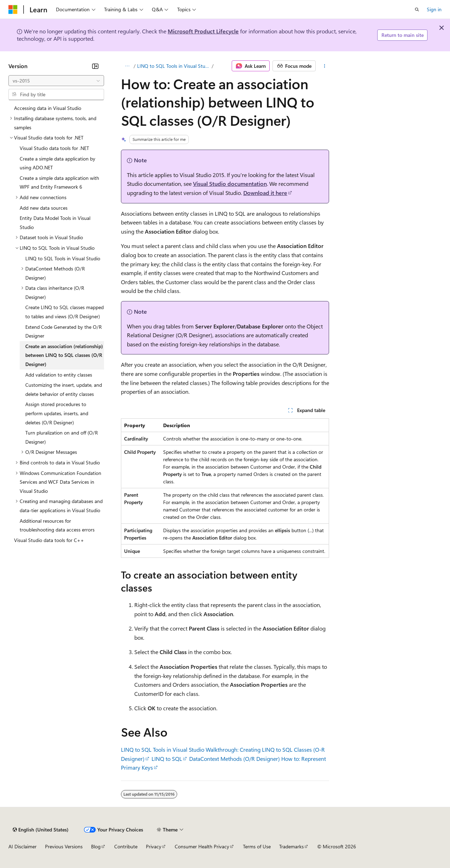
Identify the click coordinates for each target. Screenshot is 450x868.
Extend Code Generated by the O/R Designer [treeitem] (63, 331)
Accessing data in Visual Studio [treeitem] (48, 108)
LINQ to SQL (167, 759)
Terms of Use (257, 846)
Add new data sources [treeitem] (44, 208)
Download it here (265, 193)
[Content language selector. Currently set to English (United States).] (41, 830)
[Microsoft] (13, 9)
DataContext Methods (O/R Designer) (234, 759)
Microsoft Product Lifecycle (203, 31)
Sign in (434, 9)
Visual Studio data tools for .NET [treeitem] (54, 148)
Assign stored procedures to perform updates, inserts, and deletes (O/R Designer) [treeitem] (57, 413)
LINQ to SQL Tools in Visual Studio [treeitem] (63, 258)
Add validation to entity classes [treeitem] (59, 375)
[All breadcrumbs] (127, 66)
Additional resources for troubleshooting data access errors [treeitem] (57, 525)
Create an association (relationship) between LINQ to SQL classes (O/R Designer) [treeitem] (64, 355)
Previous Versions (64, 846)
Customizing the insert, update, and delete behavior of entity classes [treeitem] (64, 389)
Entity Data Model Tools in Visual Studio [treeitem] (55, 223)
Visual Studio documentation (230, 184)
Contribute (126, 846)
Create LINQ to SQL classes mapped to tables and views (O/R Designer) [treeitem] (65, 312)
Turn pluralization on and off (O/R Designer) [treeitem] (62, 437)
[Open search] (417, 9)
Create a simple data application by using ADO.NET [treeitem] (57, 163)
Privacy (154, 846)
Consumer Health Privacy (202, 846)
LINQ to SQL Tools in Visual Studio (174, 66)
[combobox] (56, 81)
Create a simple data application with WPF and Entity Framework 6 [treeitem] (59, 182)
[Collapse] (95, 66)
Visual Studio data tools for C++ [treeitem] (49, 540)
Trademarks (291, 846)
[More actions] (325, 66)
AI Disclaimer (22, 846)
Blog (96, 846)
